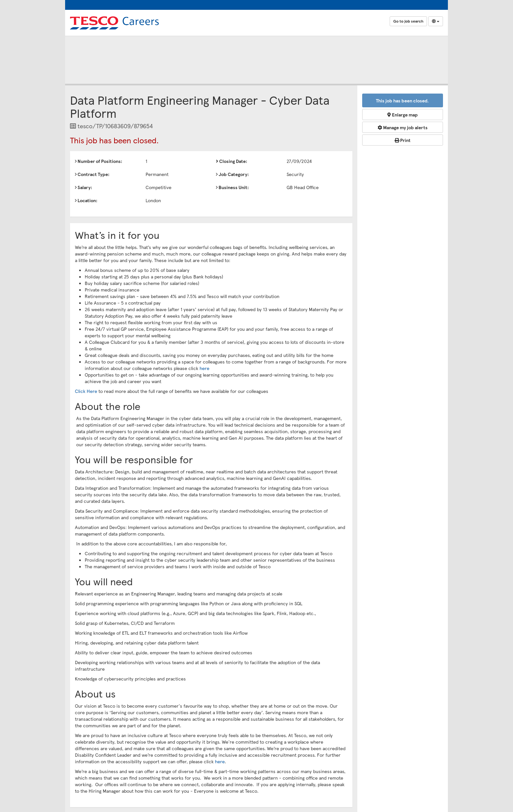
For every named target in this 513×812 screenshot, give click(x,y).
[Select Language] (436, 21)
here (204, 368)
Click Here (86, 391)
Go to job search (408, 21)
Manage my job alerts (403, 127)
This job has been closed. (402, 100)
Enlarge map (403, 115)
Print (403, 140)
